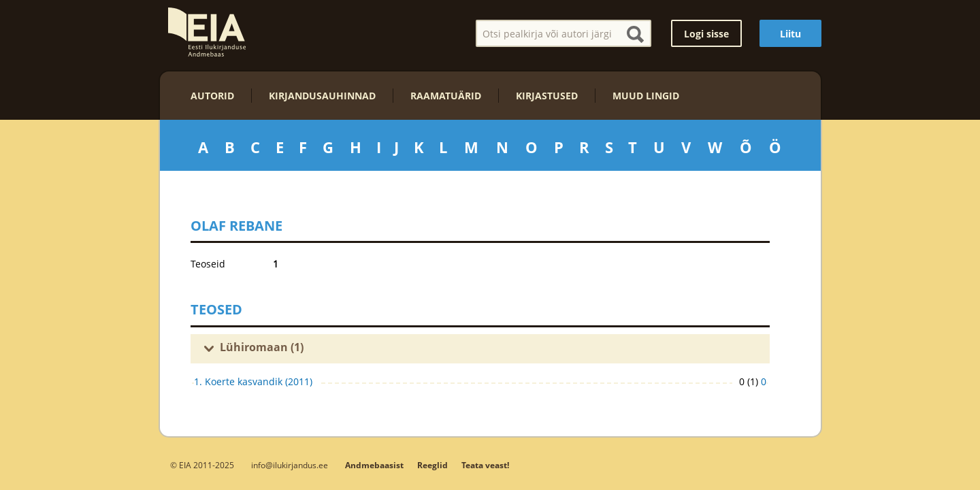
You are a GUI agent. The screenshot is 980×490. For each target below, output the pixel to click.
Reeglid (432, 465)
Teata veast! (485, 465)
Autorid (212, 96)
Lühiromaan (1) (262, 347)
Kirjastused (547, 96)
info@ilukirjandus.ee (290, 465)
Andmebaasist (374, 465)
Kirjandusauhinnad (322, 96)
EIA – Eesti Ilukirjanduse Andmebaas (207, 32)
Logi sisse (706, 34)
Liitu (790, 34)
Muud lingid (646, 96)
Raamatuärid (446, 96)
